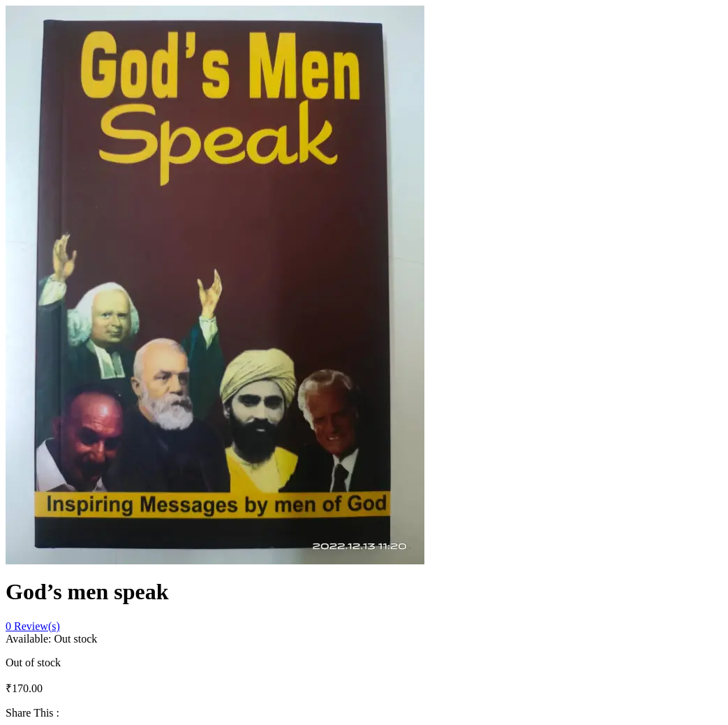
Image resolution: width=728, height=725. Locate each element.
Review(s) (33, 626)
